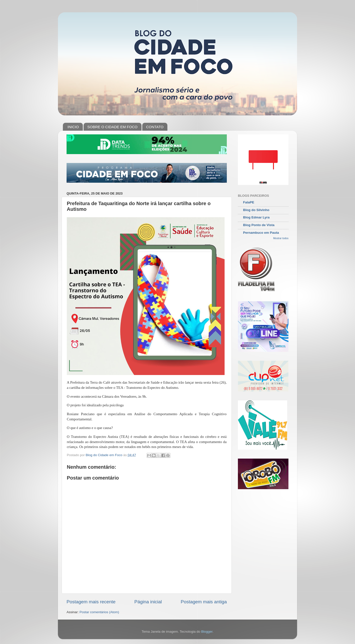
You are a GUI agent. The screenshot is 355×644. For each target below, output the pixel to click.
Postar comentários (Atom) (99, 612)
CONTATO (155, 127)
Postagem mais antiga (204, 602)
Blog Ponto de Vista (259, 225)
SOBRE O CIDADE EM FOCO (112, 127)
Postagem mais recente (91, 602)
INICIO (73, 127)
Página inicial (148, 602)
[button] (147, 428)
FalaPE (249, 202)
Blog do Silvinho (256, 210)
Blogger (207, 632)
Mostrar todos (281, 238)
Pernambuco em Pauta (261, 233)
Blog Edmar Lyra (256, 217)
